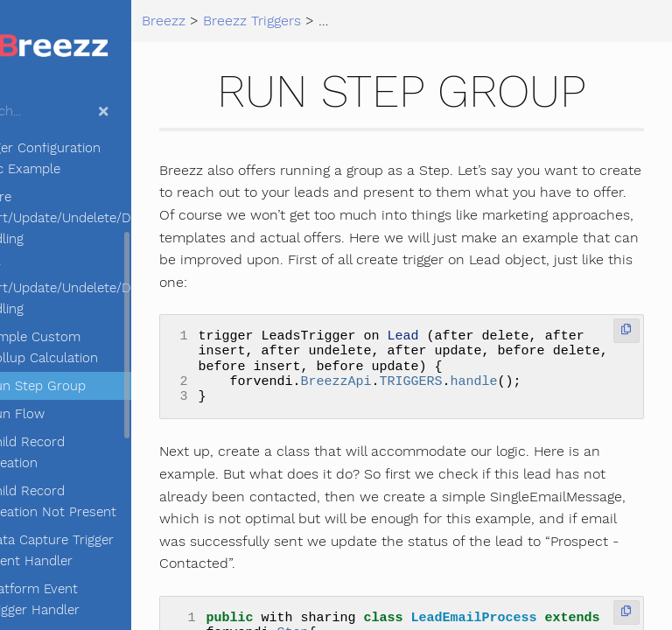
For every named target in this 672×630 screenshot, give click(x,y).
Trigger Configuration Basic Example (106, 158)
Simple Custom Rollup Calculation (112, 347)
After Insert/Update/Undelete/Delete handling (122, 288)
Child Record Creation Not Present (121, 501)
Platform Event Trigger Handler (103, 599)
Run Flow (85, 414)
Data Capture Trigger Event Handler (120, 550)
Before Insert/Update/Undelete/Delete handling (122, 218)
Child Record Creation (95, 452)
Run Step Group (106, 386)
